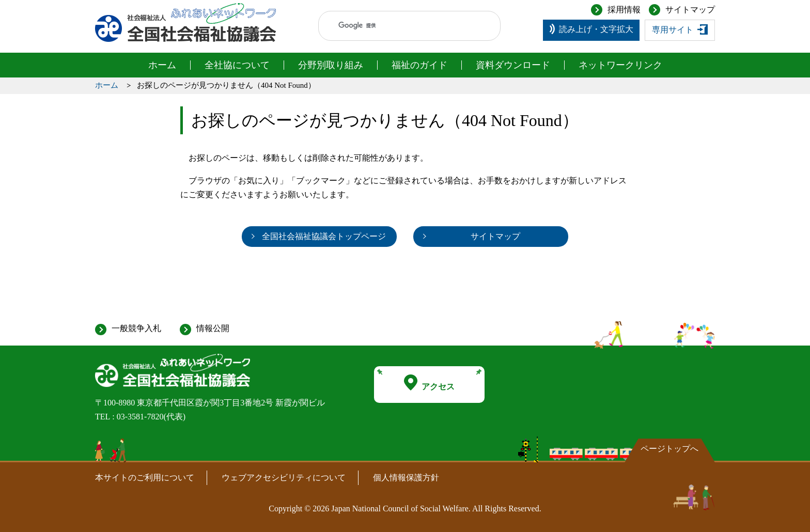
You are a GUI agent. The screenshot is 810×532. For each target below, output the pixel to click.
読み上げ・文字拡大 (596, 29)
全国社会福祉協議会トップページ (324, 236)
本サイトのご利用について (145, 478)
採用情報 (624, 10)
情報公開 (213, 328)
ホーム (162, 65)
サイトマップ (690, 10)
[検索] (400, 26)
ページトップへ (669, 449)
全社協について (237, 65)
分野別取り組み (331, 65)
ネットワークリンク (620, 65)
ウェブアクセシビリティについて (284, 478)
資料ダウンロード (513, 65)
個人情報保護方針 (406, 478)
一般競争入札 (136, 328)
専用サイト (673, 30)
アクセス (429, 383)
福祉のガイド (419, 65)
